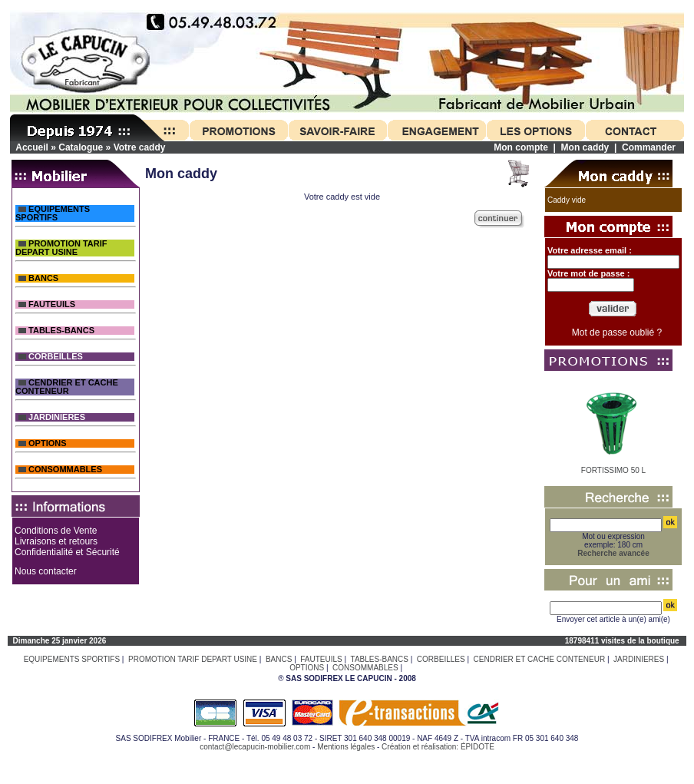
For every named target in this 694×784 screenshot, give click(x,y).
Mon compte (521, 147)
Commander (649, 147)
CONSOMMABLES (60, 470)
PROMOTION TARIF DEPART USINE (61, 248)
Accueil (32, 147)
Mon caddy (585, 147)
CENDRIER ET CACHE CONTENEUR (67, 387)
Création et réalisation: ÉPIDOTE (438, 747)
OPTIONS (43, 443)
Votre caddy (140, 147)
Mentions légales (346, 747)
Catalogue (81, 147)
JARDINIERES (52, 417)
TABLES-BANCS (56, 331)
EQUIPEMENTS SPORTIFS (53, 213)
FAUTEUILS (47, 304)
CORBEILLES (51, 357)
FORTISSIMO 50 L (613, 470)
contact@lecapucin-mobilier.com (255, 747)
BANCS (38, 278)
